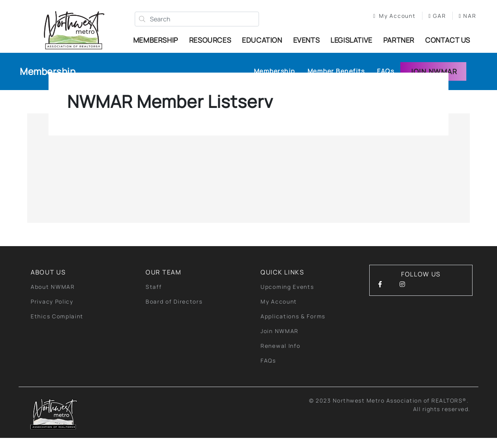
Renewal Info (280, 356)
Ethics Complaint (57, 326)
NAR (378, 25)
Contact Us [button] (444, 45)
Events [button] (308, 41)
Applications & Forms (293, 326)
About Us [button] (48, 282)
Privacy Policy (52, 312)
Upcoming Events (287, 297)
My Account (391, 16)
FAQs (386, 82)
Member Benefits (336, 82)
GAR (434, 16)
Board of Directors (174, 312)
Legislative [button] (353, 41)
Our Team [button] (163, 282)
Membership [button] (158, 41)
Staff (154, 297)
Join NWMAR (433, 82)
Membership (48, 82)
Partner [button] (401, 41)
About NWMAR (53, 297)
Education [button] (264, 41)
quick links (282, 282)
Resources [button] (212, 41)
